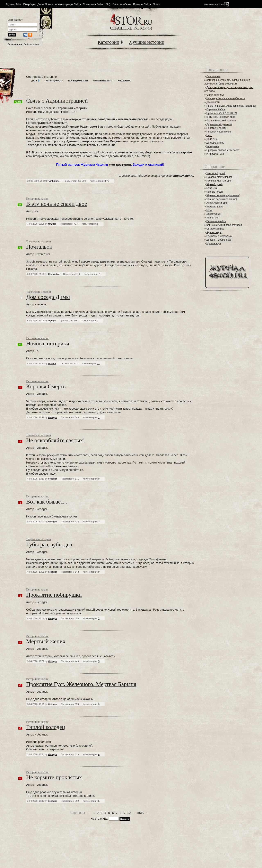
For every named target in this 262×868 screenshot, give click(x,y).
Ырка (209, 210)
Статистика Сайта (93, 4)
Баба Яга (212, 188)
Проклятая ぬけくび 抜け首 (222, 113)
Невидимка (213, 146)
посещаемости (78, 80)
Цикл (209, 135)
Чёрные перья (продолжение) (223, 195)
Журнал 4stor (14, 4)
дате (34, 80)
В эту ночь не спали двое (221, 117)
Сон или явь (213, 76)
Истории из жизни (37, 199)
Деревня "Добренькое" (219, 240)
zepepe (52, 321)
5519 (141, 813)
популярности (54, 80)
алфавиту (124, 80)
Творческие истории (38, 242)
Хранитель (212, 218)
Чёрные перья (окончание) (222, 199)
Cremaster (54, 274)
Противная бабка (216, 221)
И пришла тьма (215, 154)
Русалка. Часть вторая (219, 181)
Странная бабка (216, 110)
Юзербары (29, 4)
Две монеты (213, 102)
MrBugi (52, 224)
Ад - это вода (214, 232)
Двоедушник (213, 214)
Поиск (156, 4)
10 (129, 813)
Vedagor (53, 417)
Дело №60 (212, 139)
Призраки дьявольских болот (223, 150)
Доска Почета (45, 4)
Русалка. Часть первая (219, 177)
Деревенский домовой (219, 124)
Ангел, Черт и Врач (217, 203)
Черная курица (215, 207)
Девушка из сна (215, 143)
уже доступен (120, 165)
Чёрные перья (214, 192)
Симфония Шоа (215, 229)
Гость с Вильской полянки (221, 121)
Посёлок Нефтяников (219, 132)
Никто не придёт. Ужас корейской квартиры (231, 106)
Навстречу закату (216, 128)
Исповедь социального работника (226, 98)
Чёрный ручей (214, 184)
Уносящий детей (216, 173)
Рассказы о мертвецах (219, 236)
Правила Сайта (142, 4)
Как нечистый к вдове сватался (224, 225)
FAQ (108, 4)
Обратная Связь (122, 4)
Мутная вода (214, 243)
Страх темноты (215, 95)
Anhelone (54, 181)
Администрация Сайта (68, 4)
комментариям (103, 80)
